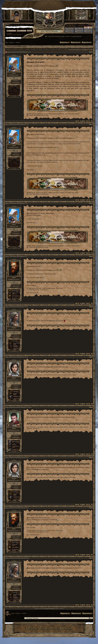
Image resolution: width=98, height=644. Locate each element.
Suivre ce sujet (72, 50)
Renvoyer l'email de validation (14, 35)
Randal (14, 428)
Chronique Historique (76, 36)
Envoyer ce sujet (80, 50)
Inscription (10, 33)
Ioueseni (14, 328)
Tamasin (14, 378)
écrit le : (9, 52)
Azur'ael (29, 52)
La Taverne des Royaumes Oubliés (56, 36)
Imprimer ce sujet (88, 50)
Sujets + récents (59, 609)
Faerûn (68, 36)
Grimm (14, 73)
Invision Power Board (49, 641)
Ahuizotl (26, 357)
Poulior (26, 257)
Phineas (26, 307)
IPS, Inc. (57, 641)
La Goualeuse (29, 407)
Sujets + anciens (39, 609)
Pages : (7, 42)
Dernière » (18, 42)
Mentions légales (72, 640)
